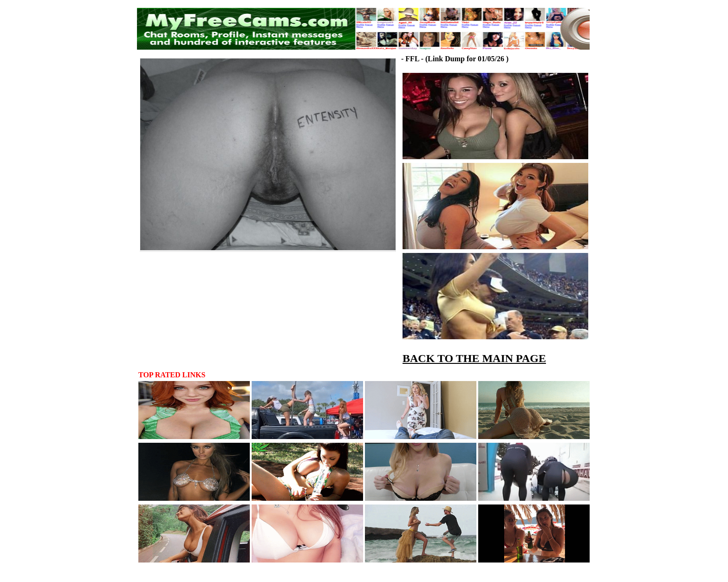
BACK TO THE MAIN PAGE (474, 358)
